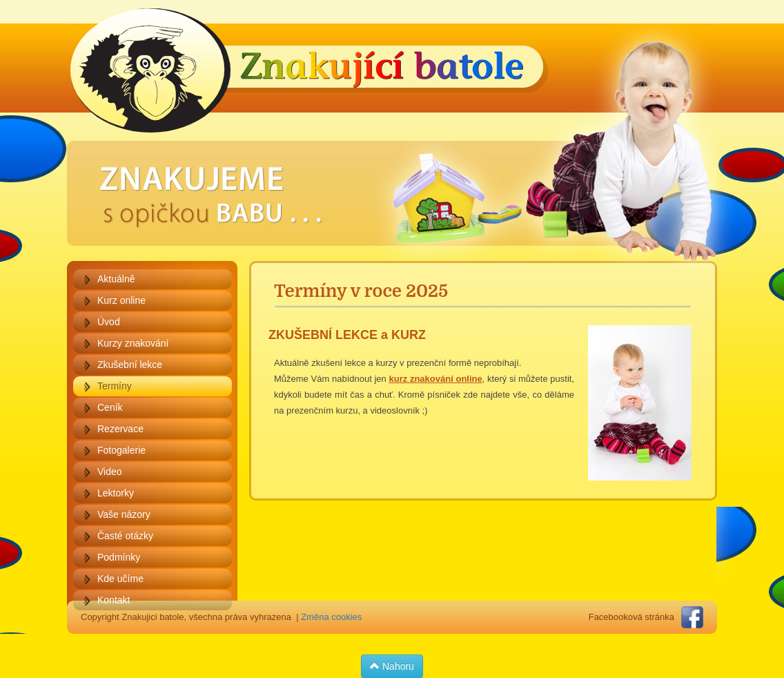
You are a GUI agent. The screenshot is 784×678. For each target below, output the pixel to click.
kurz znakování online (436, 379)
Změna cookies (331, 617)
